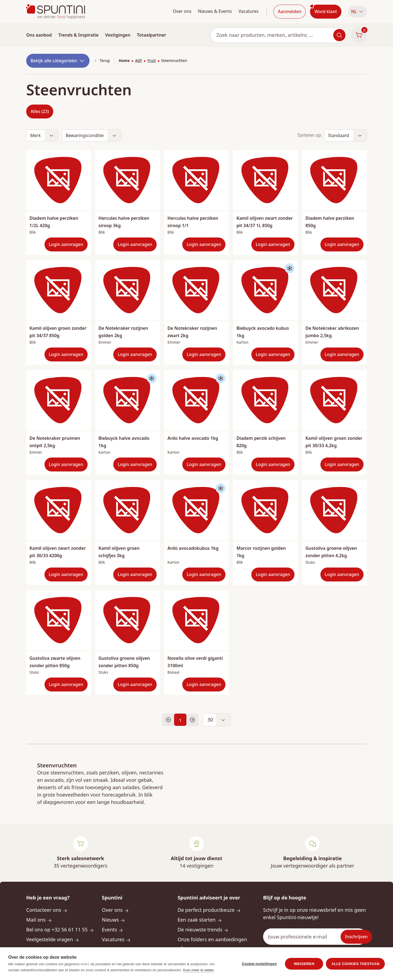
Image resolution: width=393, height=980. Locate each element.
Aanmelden (290, 11)
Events (112, 929)
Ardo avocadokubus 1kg (193, 548)
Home (124, 61)
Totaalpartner (152, 35)
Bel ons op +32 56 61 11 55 (60, 929)
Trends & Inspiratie (79, 35)
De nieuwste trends (203, 929)
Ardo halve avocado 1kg (193, 438)
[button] (357, 12)
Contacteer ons (47, 910)
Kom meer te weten (199, 975)
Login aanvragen (66, 244)
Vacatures (249, 11)
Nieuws (113, 920)
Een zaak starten (200, 920)
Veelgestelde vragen (53, 939)
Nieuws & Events (215, 11)
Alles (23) (40, 111)
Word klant (326, 11)
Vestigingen (118, 35)
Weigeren (304, 968)
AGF (139, 61)
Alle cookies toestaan (355, 968)
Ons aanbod (39, 35)
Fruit (151, 61)
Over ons (182, 11)
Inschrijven (356, 937)
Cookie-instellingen (259, 968)
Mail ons (39, 920)
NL (357, 11)
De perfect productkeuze (209, 910)
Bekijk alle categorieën (58, 61)
